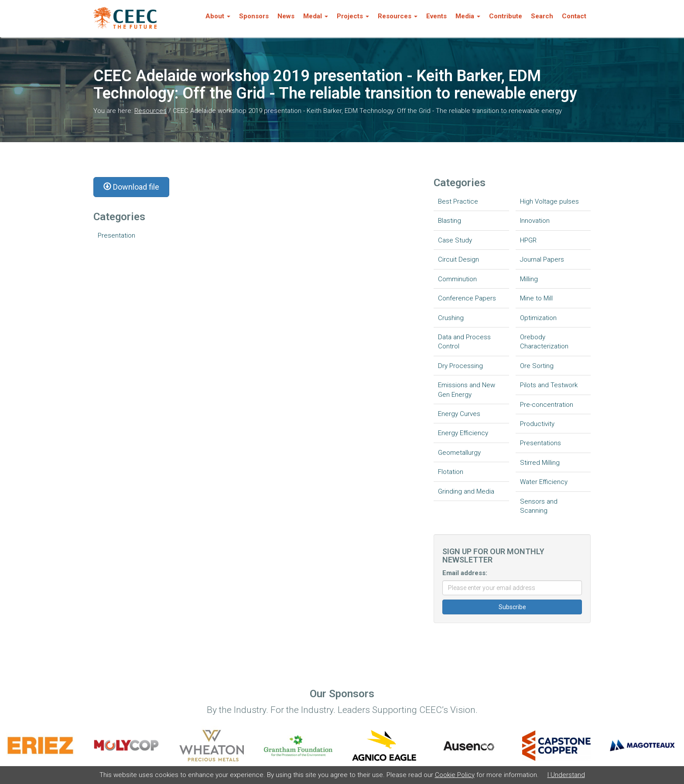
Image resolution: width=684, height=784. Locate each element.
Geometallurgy (459, 453)
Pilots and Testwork (549, 385)
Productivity (537, 424)
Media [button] (468, 16)
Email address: (465, 573)
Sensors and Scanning (539, 506)
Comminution (457, 279)
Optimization (538, 318)
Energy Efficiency (463, 433)
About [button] (218, 16)
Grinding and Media (466, 491)
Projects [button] (353, 16)
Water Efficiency (544, 482)
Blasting (450, 221)
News (286, 16)
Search (542, 16)
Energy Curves (459, 414)
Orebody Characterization (544, 342)
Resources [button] (398, 16)
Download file (131, 187)
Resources (150, 111)
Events (436, 16)
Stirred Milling (540, 463)
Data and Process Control (464, 342)
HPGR (528, 240)
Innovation (535, 221)
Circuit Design (458, 259)
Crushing (451, 318)
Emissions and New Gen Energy (467, 390)
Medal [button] (316, 16)
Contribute (506, 16)
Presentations (540, 443)
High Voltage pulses (549, 201)
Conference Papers (467, 298)
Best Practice (458, 201)
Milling (529, 279)
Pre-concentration (547, 405)
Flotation (451, 472)
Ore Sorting (537, 366)
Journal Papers (542, 259)
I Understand (566, 775)
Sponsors (254, 16)
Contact (574, 16)
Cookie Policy (455, 775)
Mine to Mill (536, 298)
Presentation (116, 235)
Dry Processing (460, 366)
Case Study (455, 240)
